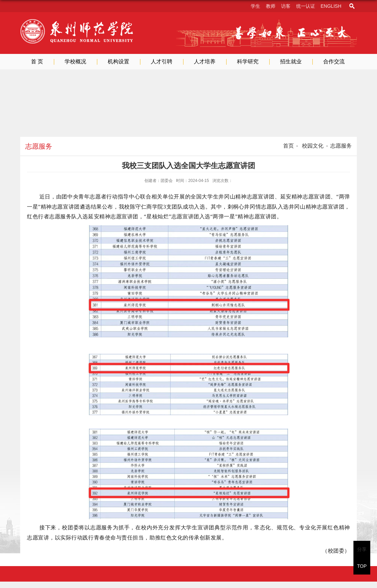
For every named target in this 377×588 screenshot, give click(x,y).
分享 (362, 549)
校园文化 (312, 146)
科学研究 (248, 61)
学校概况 (75, 61)
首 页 (37, 61)
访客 (286, 6)
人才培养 (205, 61)
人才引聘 (162, 61)
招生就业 (291, 61)
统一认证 (306, 6)
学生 (255, 6)
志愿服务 (341, 146)
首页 (288, 146)
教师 (271, 6)
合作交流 (334, 61)
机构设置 (118, 61)
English (331, 6)
